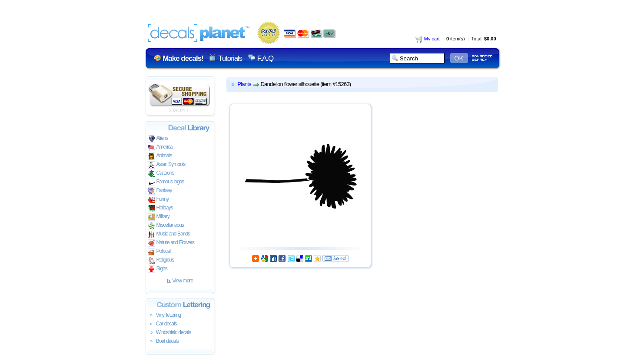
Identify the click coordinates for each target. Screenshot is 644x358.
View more (180, 281)
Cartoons (161, 174)
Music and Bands (169, 234)
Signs (158, 269)
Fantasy (160, 191)
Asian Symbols (167, 165)
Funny (158, 200)
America (160, 148)
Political (159, 252)
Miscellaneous (166, 226)
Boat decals (163, 341)
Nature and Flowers (171, 243)
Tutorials (230, 58)
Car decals (162, 324)
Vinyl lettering (164, 315)
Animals (160, 156)
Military (159, 217)
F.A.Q (265, 58)
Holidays (160, 208)
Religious (161, 260)
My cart (428, 39)
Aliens (158, 139)
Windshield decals (169, 333)
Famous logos (166, 182)
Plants (244, 84)
